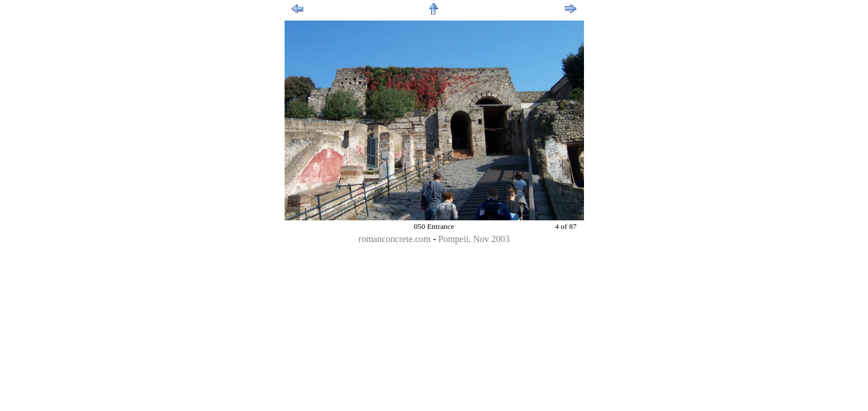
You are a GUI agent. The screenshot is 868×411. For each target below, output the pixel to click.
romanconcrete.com (395, 239)
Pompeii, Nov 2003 (474, 239)
